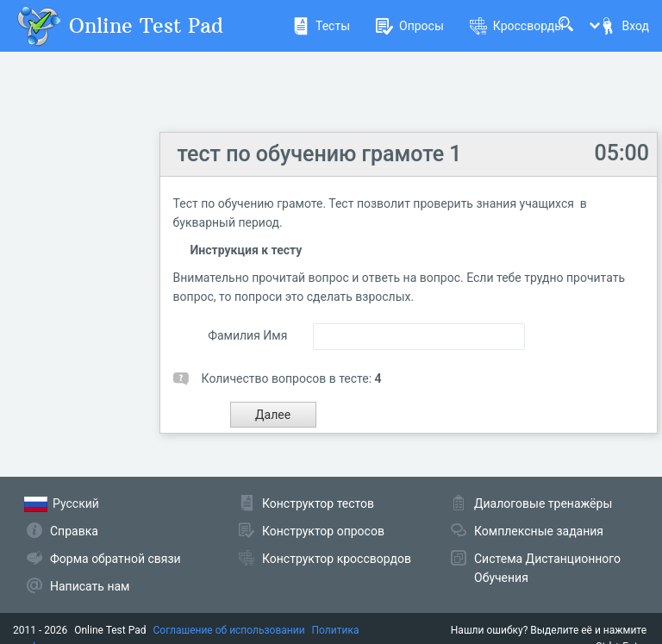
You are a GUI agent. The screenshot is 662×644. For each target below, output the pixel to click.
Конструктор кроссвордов (337, 559)
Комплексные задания (539, 531)
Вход (624, 26)
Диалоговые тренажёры (543, 503)
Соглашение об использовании (229, 630)
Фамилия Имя (247, 335)
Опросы (410, 26)
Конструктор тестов (318, 503)
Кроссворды (517, 26)
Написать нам (90, 586)
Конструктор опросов (323, 531)
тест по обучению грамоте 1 (320, 154)
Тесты (321, 26)
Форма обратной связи (116, 559)
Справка (74, 531)
